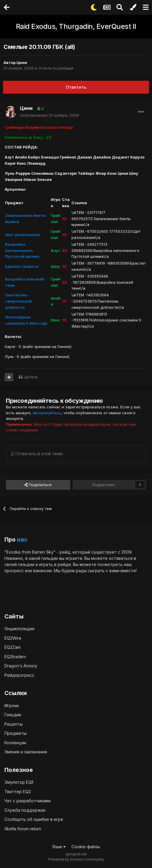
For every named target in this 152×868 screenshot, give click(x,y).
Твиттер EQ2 (18, 792)
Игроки (12, 706)
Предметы (15, 733)
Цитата (31, 377)
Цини (22, 62)
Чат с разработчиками (27, 801)
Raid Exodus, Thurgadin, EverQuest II (76, 26)
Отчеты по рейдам (56, 68)
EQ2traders (15, 657)
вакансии (42, 571)
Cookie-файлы (86, 847)
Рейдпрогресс (19, 675)
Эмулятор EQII (19, 782)
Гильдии (13, 715)
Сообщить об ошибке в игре (34, 819)
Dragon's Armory (21, 666)
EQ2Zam (12, 647)
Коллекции (15, 743)
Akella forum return (23, 829)
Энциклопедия (19, 629)
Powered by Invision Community (76, 859)
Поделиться (38, 485)
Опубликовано (49, 115)
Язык (59, 847)
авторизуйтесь (47, 413)
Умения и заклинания (26, 752)
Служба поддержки (25, 810)
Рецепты (14, 724)
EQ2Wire (13, 638)
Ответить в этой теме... (38, 454)
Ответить (76, 87)
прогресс (14, 571)
